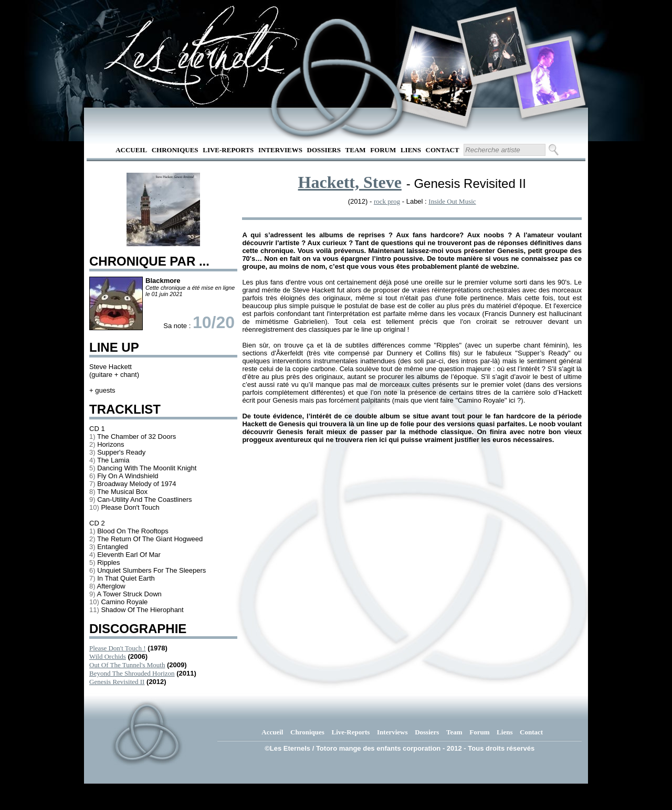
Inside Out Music (452, 201)
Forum (383, 150)
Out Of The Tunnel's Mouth (127, 665)
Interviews (280, 150)
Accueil (131, 150)
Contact (443, 150)
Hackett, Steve (350, 182)
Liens (411, 150)
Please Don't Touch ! (118, 648)
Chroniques (175, 150)
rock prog (387, 201)
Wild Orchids (108, 656)
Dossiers (324, 150)
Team (356, 150)
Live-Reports (228, 150)
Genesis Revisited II (117, 682)
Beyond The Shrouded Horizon (132, 673)
